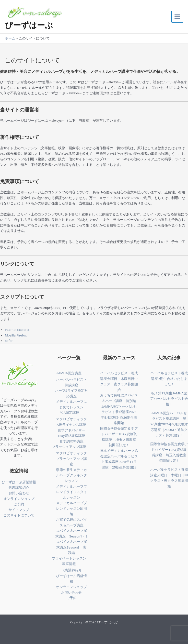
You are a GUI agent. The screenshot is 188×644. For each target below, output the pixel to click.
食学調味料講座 (71, 441)
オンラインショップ (19, 499)
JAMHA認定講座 (69, 373)
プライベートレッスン (69, 558)
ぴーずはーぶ (29, 25)
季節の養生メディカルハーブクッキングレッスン (71, 475)
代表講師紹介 (19, 488)
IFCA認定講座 (69, 413)
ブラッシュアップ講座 (69, 447)
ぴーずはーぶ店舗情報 (19, 482)
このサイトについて (19, 515)
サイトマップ (19, 510)
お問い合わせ (19, 493)
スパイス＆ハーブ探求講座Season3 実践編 (71, 547)
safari (9, 341)
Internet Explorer (17, 330)
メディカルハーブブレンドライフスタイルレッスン (71, 492)
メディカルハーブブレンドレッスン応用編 (71, 508)
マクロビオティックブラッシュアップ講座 (71, 459)
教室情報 (69, 564)
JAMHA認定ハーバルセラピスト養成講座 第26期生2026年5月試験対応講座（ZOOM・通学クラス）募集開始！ (169, 424)
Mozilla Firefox (16, 335)
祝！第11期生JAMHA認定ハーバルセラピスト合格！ (169, 399)
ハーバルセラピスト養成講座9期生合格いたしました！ (169, 379)
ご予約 (19, 504)
